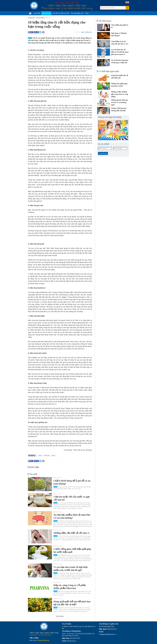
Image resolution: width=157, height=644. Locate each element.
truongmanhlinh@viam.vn (107, 634)
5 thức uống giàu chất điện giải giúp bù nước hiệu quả (72, 550)
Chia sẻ (36, 32)
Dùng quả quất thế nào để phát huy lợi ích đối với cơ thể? (72, 603)
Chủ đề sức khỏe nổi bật (61, 13)
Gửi (30, 32)
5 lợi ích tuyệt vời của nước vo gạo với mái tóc (72, 498)
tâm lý (54, 456)
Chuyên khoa (46, 13)
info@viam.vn (72, 641)
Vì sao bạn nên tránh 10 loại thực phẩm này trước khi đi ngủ (71, 569)
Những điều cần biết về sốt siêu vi (71, 533)
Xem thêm (60, 616)
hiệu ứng (47, 456)
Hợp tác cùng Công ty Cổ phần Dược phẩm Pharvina (70, 587)
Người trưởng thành (87, 32)
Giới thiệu (37, 13)
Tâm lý (41, 456)
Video (87, 13)
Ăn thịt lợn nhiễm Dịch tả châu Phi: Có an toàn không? (72, 516)
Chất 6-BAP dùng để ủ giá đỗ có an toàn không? (72, 482)
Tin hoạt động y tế (77, 13)
